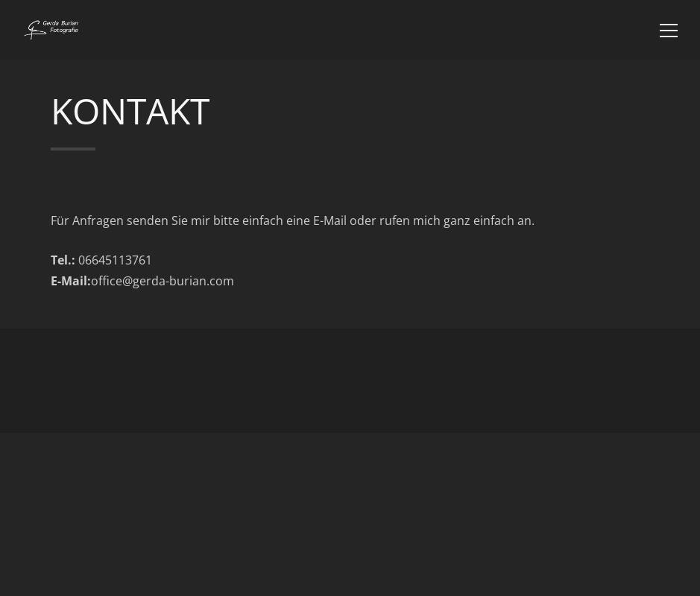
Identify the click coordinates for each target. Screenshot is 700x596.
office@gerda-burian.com (163, 281)
